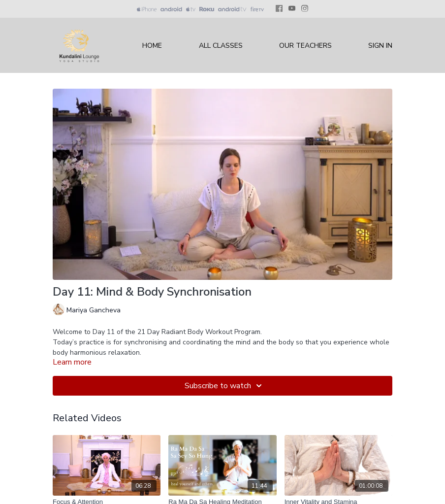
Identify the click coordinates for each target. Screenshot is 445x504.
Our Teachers (305, 46)
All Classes (221, 46)
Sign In (380, 46)
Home (152, 46)
